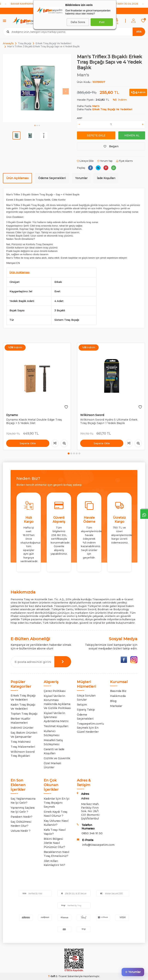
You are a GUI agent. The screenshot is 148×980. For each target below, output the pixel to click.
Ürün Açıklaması (17, 178)
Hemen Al (132, 135)
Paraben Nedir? (21, 817)
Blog (113, 701)
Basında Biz (118, 691)
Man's (83, 75)
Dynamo (12, 415)
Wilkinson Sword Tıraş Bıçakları (23, 754)
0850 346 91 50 (92, 833)
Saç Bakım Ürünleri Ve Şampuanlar (24, 735)
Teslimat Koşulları (56, 726)
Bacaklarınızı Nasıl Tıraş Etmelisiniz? (56, 854)
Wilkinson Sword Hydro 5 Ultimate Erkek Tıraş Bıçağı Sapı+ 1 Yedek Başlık (109, 421)
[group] (37, 88)
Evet (102, 22)
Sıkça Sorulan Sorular (86, 698)
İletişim (82, 705)
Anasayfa (8, 43)
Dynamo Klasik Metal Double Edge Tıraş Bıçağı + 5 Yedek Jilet (34, 421)
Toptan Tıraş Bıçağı (24, 714)
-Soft (52, 976)
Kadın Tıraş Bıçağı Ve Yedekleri (23, 707)
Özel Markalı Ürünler (52, 765)
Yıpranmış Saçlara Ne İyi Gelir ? (23, 810)
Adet (79, 118)
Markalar (116, 706)
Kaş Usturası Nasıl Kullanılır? (56, 823)
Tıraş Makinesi (21, 742)
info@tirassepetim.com (98, 845)
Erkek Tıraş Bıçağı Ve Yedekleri (53, 43)
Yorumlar (81, 178)
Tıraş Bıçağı (25, 43)
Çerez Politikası (55, 691)
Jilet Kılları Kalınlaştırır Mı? (54, 863)
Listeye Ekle (85, 161)
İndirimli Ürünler (22, 728)
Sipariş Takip (86, 710)
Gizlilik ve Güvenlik (57, 758)
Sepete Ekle (96, 135)
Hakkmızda (118, 696)
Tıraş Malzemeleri (23, 747)
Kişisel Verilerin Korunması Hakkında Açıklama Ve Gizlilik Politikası (57, 702)
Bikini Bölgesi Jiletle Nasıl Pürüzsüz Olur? (54, 843)
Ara (139, 32)
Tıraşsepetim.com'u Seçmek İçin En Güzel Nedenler (90, 728)
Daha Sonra (78, 22)
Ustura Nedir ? (21, 831)
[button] (35, 125)
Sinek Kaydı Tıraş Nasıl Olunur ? (55, 814)
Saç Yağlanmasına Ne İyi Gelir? (23, 801)
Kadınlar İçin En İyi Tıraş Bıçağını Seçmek (57, 803)
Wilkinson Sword (92, 415)
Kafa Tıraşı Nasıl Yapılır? (55, 832)
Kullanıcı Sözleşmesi (52, 733)
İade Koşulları (106, 178)
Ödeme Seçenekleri (52, 178)
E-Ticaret (61, 976)
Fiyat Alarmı (124, 161)
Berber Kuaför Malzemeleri (20, 721)
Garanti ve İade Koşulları (54, 751)
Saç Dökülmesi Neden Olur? (21, 824)
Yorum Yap (105, 161)
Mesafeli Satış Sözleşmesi (53, 742)
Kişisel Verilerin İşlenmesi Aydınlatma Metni (56, 717)
